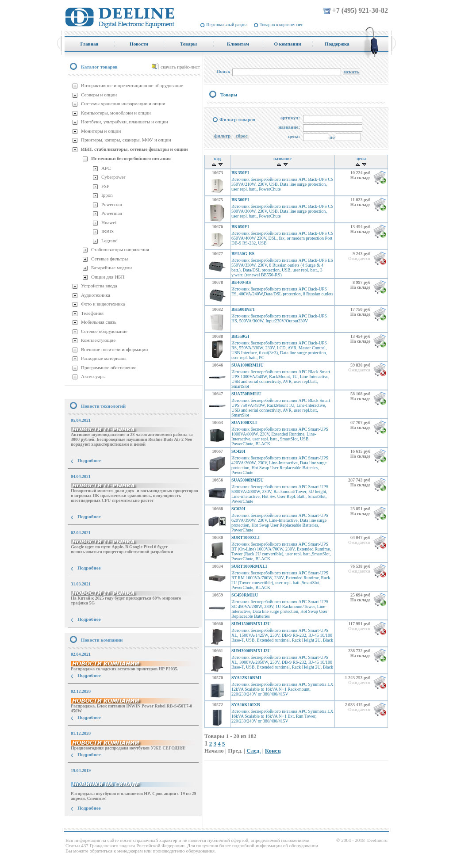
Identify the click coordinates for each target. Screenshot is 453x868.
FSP (105, 186)
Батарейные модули (111, 268)
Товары (229, 95)
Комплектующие (98, 340)
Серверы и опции (99, 95)
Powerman (112, 213)
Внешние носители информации (114, 349)
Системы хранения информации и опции (123, 103)
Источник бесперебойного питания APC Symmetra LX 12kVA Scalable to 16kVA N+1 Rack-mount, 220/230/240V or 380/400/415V (282, 689)
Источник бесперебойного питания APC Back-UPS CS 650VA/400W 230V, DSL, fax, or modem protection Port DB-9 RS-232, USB (282, 238)
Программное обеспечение (109, 367)
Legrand (109, 241)
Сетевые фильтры (109, 259)
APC (106, 168)
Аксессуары (93, 376)
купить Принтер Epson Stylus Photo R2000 (104, 824)
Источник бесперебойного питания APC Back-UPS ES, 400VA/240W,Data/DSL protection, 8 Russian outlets (282, 291)
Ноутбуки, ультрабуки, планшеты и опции (125, 122)
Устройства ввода (99, 286)
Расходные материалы (104, 358)
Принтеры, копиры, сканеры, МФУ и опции (126, 140)
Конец (273, 751)
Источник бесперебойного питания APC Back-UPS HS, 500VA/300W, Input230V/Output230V (279, 318)
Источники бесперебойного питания (131, 158)
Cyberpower (113, 177)
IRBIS (107, 231)
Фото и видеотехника (103, 304)
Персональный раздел (227, 25)
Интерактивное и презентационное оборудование (132, 85)
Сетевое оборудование (104, 331)
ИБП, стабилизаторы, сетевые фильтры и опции (134, 149)
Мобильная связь (99, 322)
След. (253, 751)
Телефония (92, 313)
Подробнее (89, 460)
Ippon (107, 195)
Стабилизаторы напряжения (120, 249)
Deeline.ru (377, 840)
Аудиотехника (96, 295)
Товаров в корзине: (281, 25)
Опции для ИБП (108, 277)
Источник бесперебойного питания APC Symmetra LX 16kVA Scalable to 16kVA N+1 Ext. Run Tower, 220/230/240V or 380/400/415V (282, 716)
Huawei (109, 222)
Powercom (112, 204)
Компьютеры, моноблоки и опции (116, 113)
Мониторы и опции (101, 131)
